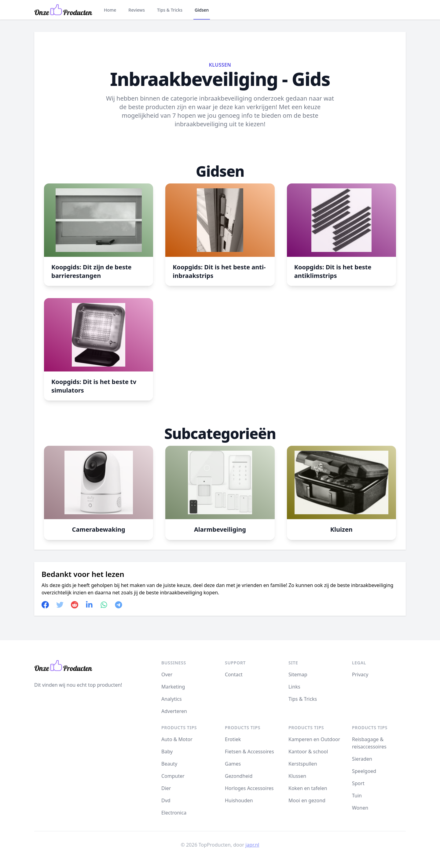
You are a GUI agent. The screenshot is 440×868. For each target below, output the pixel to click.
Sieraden (362, 759)
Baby (167, 752)
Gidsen (202, 10)
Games (233, 764)
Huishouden (239, 800)
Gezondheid (239, 776)
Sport (358, 783)
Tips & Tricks (170, 10)
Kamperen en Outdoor (314, 739)
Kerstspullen (303, 764)
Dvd (166, 800)
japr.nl (252, 845)
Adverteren (174, 711)
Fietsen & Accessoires (249, 752)
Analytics (172, 699)
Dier (166, 788)
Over (167, 674)
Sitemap (298, 674)
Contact (234, 674)
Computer (173, 776)
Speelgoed (364, 771)
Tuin (357, 796)
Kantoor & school (308, 752)
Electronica (174, 813)
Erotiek (233, 739)
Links (294, 687)
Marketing (173, 687)
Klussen (220, 65)
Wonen (360, 808)
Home (110, 10)
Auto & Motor (177, 739)
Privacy (360, 674)
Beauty (169, 764)
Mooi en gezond (307, 800)
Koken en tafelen (308, 788)
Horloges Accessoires (249, 788)
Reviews (137, 10)
